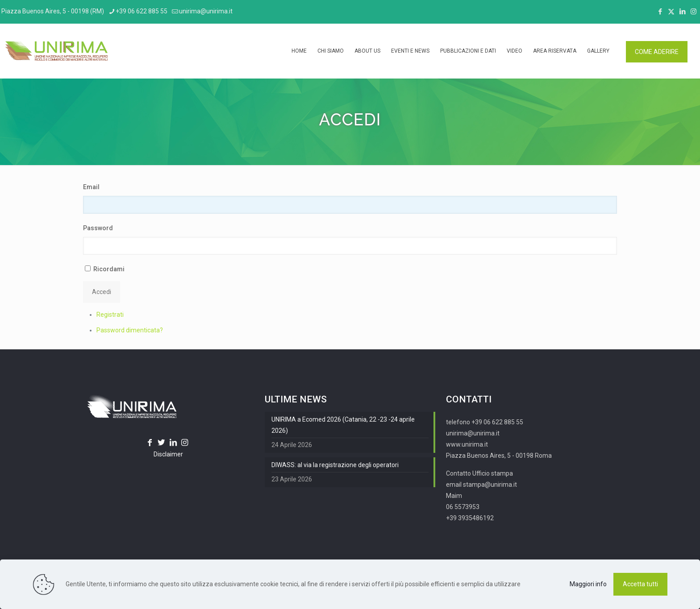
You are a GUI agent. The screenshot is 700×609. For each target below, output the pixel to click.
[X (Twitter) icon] (671, 12)
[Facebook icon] (660, 12)
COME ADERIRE (657, 52)
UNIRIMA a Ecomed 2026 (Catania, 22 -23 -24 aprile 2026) (343, 425)
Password (98, 228)
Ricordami (109, 269)
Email (91, 187)
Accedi (102, 292)
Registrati (110, 315)
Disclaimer (168, 454)
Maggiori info (588, 584)
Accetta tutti (640, 584)
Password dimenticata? (130, 330)
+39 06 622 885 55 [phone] (142, 11)
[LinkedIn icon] (682, 12)
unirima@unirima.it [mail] (206, 11)
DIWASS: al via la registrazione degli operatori (335, 465)
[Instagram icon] (694, 12)
